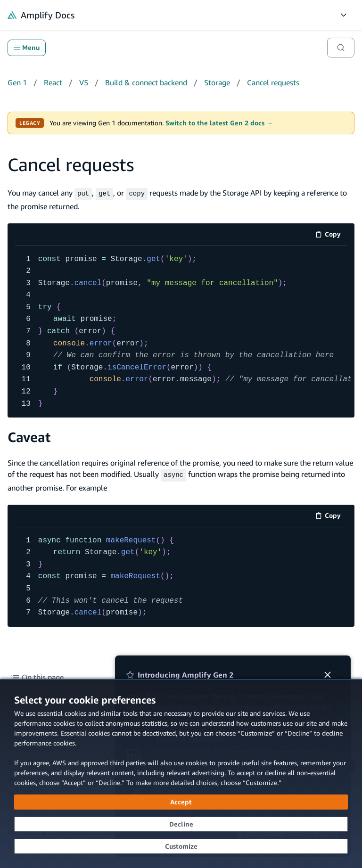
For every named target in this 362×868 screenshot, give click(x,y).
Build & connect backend (146, 82)
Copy (331, 234)
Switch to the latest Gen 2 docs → (219, 123)
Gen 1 (17, 82)
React (53, 82)
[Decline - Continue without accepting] (181, 824)
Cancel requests (273, 82)
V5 (84, 82)
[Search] (341, 48)
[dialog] (181, 774)
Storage (217, 82)
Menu (27, 48)
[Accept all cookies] (181, 802)
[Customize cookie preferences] (181, 846)
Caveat (29, 436)
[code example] (181, 331)
